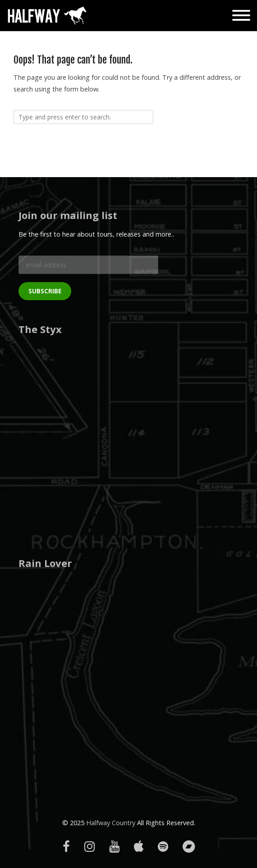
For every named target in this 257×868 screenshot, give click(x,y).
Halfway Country (111, 823)
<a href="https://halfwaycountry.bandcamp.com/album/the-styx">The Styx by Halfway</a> (75, 431)
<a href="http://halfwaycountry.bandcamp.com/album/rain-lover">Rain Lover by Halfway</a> (75, 664)
